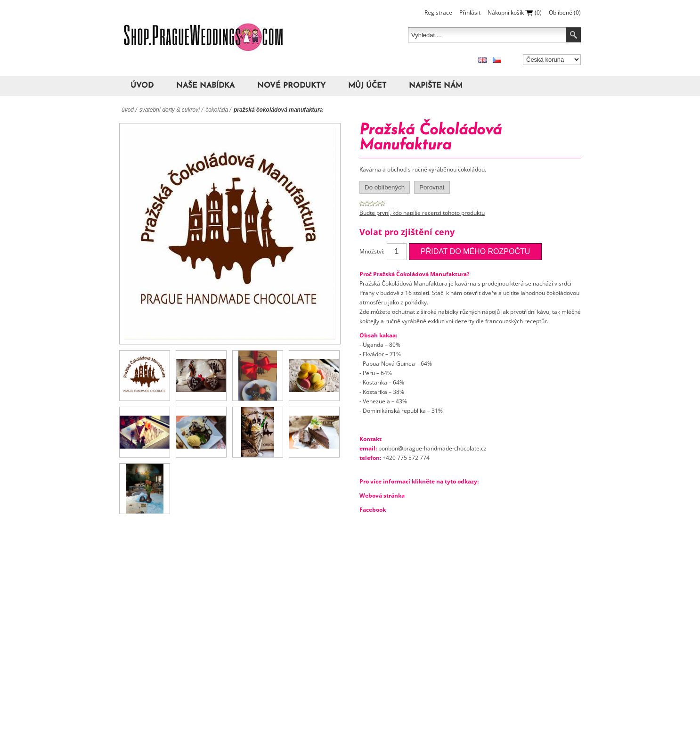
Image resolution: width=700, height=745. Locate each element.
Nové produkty (291, 86)
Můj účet (367, 86)
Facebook (373, 510)
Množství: (372, 251)
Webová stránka (382, 495)
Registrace (438, 12)
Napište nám (436, 86)
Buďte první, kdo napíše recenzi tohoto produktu (422, 213)
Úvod (142, 86)
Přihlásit (470, 12)
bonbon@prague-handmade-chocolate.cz (432, 448)
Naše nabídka (205, 86)
